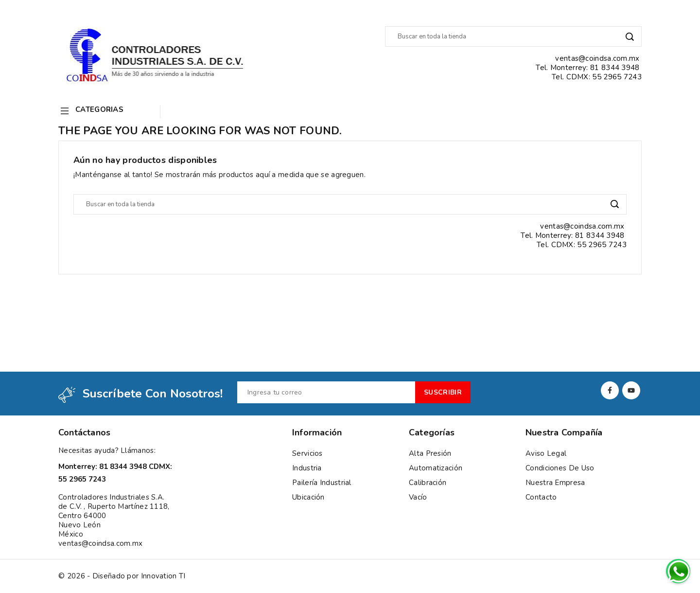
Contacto (541, 497)
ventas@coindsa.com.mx (100, 543)
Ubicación (308, 497)
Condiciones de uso (560, 468)
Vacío (418, 497)
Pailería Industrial (322, 483)
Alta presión (430, 453)
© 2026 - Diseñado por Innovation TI (122, 576)
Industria (307, 468)
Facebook (610, 390)
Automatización (436, 468)
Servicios (307, 453)
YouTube (631, 390)
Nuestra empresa (555, 483)
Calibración (428, 483)
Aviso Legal (546, 453)
